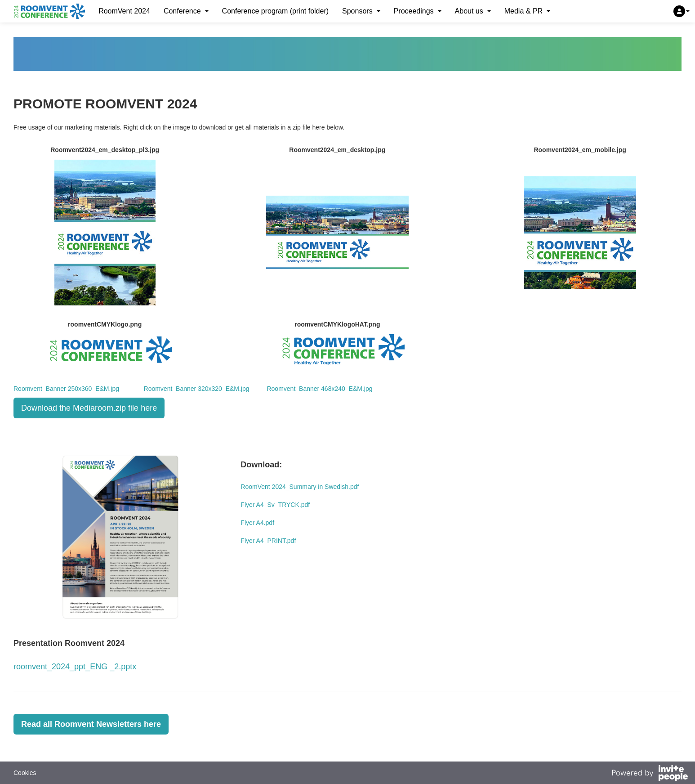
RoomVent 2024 (124, 11)
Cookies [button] (25, 773)
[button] (682, 11)
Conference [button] (186, 11)
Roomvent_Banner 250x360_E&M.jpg (66, 389)
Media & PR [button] (527, 11)
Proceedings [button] (418, 11)
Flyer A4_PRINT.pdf (268, 541)
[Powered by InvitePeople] (650, 774)
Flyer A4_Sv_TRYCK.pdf (275, 505)
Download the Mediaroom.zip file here (89, 408)
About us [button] (473, 11)
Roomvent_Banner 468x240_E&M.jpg (311, 389)
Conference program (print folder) (275, 11)
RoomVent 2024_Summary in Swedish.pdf (300, 487)
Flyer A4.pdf (257, 523)
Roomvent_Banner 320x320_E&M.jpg (197, 389)
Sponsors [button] (361, 11)
